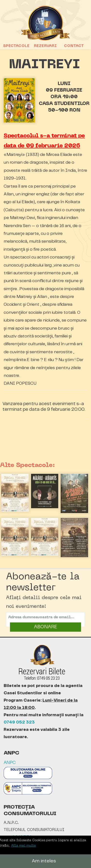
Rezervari (45, 46)
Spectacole (16, 46)
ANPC (10, 763)
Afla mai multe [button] (24, 846)
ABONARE (45, 627)
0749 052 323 (19, 722)
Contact (74, 46)
